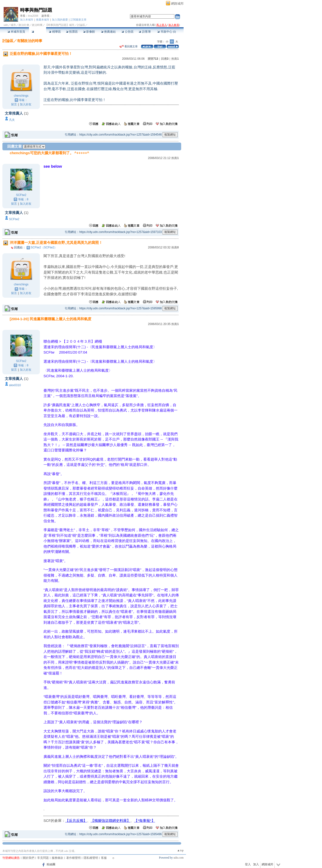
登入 (248, 864)
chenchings (21, 96)
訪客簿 (145, 32)
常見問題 (43, 858)
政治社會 (24, 25)
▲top (180, 850)
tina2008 (33, 16)
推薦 (175, 59)
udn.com (179, 858)
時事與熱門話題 (36, 10)
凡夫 (12, 120)
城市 (13, 25)
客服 (104, 858)
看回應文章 (129, 46)
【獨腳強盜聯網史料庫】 (111, 821)
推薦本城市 (43, 20)
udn (6, 25)
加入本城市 (27, 20)
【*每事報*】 (145, 821)
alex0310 (15, 385)
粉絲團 (51, 864)
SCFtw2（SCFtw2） (44, 247)
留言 (14, 104)
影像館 (89, 32)
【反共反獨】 (76, 821)
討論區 (38, 32)
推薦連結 (108, 32)
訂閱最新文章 (79, 20)
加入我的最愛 (60, 20)
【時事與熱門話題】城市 (60, 25)
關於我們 (29, 858)
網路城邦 (177, 4)
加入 (256, 864)
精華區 (55, 32)
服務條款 (57, 858)
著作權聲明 (73, 858)
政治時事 (37, 25)
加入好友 (26, 104)
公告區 (127, 32)
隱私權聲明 (91, 858)
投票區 (72, 32)
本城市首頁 (16, 32)
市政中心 (167, 32)
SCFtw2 (21, 195)
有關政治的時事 (30, 41)
